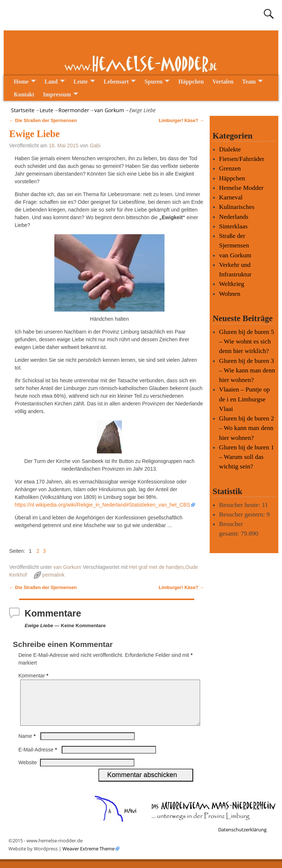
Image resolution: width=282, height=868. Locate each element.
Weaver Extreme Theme (88, 857)
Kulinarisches (237, 207)
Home (21, 82)
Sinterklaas (234, 226)
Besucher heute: (241, 505)
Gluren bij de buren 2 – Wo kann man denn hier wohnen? (247, 428)
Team (249, 82)
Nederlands (234, 217)
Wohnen (230, 294)
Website (28, 771)
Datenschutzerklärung (242, 838)
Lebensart (116, 82)
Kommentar (34, 676)
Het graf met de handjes (157, 567)
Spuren (154, 82)
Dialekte (230, 149)
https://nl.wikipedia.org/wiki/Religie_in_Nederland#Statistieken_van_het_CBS (102, 505)
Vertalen (223, 82)
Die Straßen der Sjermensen (43, 121)
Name (28, 745)
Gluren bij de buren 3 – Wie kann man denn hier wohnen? (247, 370)
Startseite (23, 110)
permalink (53, 575)
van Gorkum (109, 110)
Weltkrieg (232, 284)
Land (51, 82)
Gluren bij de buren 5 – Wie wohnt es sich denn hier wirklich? (247, 341)
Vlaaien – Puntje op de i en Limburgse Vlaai (245, 399)
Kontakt (24, 94)
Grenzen (230, 168)
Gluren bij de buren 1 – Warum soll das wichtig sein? (247, 457)
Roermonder (74, 110)
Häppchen (191, 82)
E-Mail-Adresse (39, 758)
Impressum (57, 94)
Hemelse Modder (241, 188)
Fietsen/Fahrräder (242, 159)
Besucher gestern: (243, 514)
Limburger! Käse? (181, 121)
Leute (81, 82)
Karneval (231, 197)
